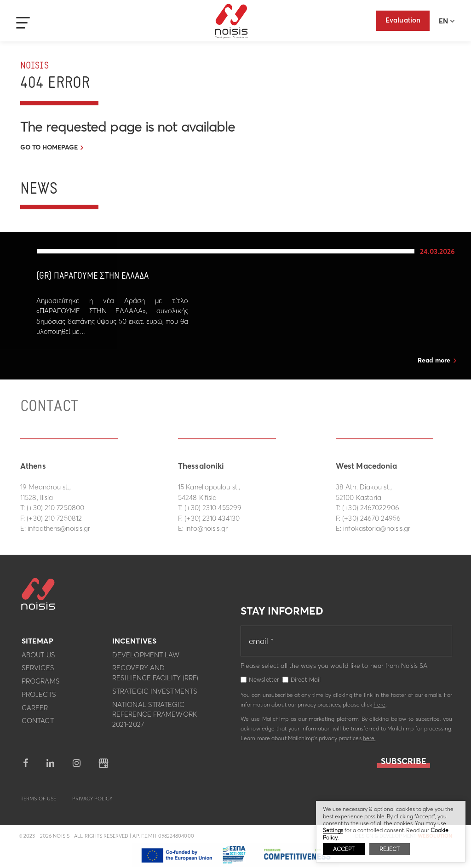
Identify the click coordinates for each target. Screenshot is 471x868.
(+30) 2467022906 (371, 508)
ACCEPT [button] (344, 849)
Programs (41, 684)
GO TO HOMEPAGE (49, 147)
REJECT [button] (390, 849)
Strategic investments (155, 694)
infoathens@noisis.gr (59, 528)
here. (369, 741)
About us (38, 658)
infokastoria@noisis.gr (377, 528)
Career (35, 710)
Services (38, 671)
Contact (38, 724)
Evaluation (403, 20)
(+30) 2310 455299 (213, 508)
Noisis (232, 21)
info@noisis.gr (206, 528)
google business (103, 766)
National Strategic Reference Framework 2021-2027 (155, 717)
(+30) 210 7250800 (55, 508)
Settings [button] (333, 830)
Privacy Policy (92, 801)
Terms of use (38, 801)
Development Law (146, 658)
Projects (39, 697)
